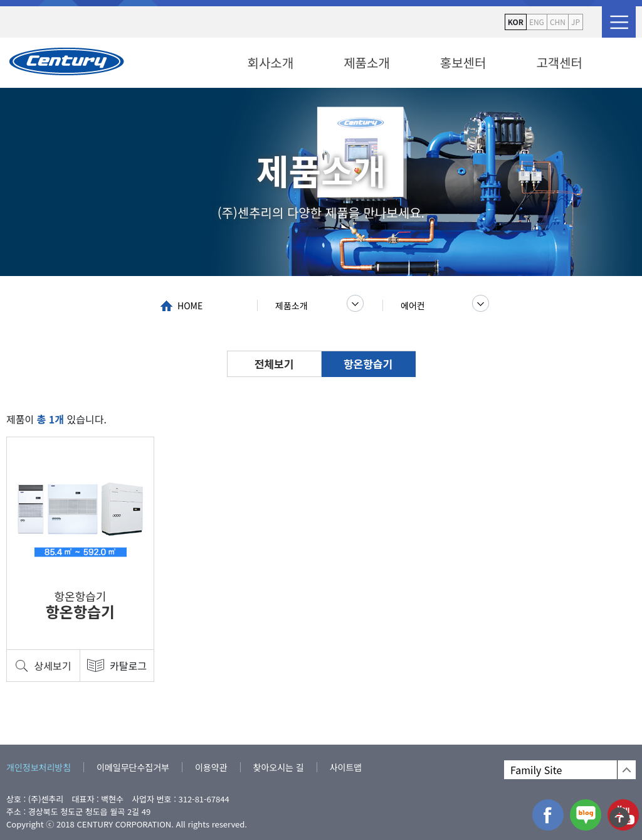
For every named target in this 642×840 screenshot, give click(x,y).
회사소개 (271, 62)
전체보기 (274, 364)
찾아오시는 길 (279, 767)
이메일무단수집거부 (133, 767)
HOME (190, 306)
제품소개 (367, 62)
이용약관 (211, 767)
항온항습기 (368, 364)
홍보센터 (463, 62)
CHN (558, 22)
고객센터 (559, 62)
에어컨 (413, 306)
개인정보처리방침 (39, 767)
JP (576, 22)
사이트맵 (346, 767)
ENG (537, 22)
